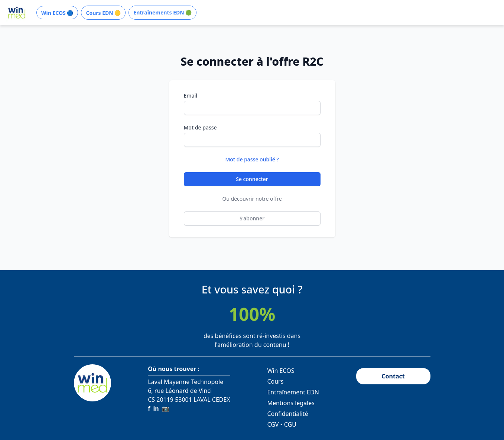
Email (191, 96)
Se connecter (252, 179)
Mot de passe (200, 127)
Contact (393, 376)
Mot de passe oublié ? (252, 159)
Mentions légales (291, 403)
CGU (290, 424)
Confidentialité (287, 414)
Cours (275, 381)
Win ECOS (281, 371)
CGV (273, 424)
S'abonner (252, 218)
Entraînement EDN (293, 392)
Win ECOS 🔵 (57, 13)
